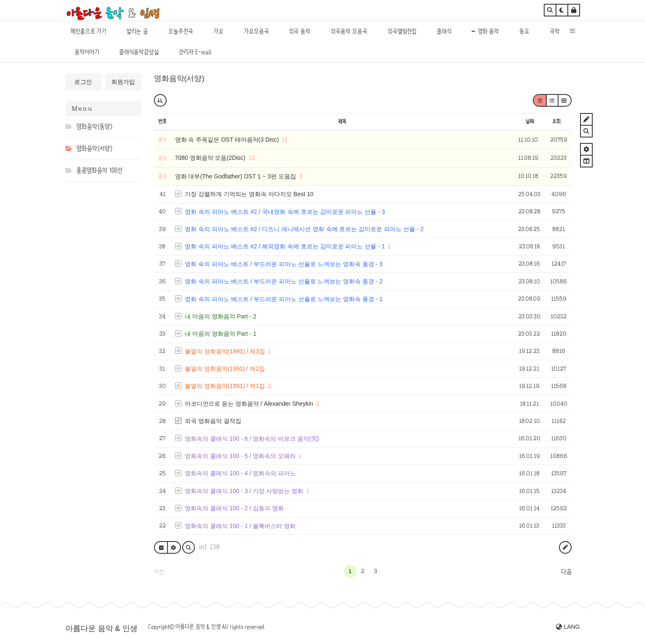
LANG (568, 627)
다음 (566, 572)
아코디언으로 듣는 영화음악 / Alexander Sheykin (249, 404)
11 (285, 140)
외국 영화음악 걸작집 (213, 421)
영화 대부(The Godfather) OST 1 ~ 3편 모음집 (236, 176)
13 (252, 158)
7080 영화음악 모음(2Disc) (211, 158)
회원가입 (123, 82)
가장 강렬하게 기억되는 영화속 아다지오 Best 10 (249, 194)
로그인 (83, 82)
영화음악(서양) (179, 78)
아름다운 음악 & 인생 (101, 628)
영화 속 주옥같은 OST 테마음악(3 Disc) (228, 140)
